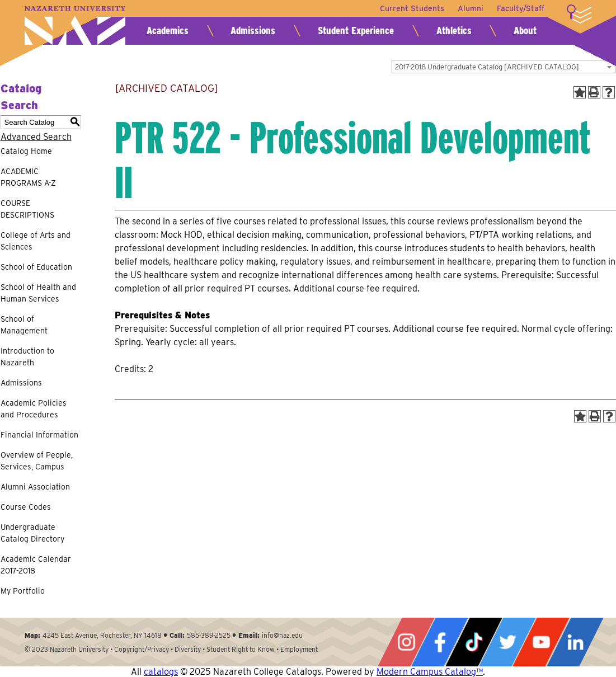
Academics (168, 30)
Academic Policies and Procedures (34, 409)
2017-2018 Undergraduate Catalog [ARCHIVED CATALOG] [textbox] (487, 67)
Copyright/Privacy (142, 649)
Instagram (406, 642)
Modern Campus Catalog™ (430, 672)
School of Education (36, 267)
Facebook (440, 642)
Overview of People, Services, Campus (37, 461)
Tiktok (474, 642)
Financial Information (39, 435)
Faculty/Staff (521, 8)
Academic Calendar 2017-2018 (36, 565)
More (579, 14)
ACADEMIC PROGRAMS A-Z (28, 177)
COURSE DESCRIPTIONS (27, 209)
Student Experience (356, 30)
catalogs (161, 672)
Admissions (253, 30)
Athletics (454, 30)
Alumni (471, 8)
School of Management (24, 325)
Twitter (507, 642)
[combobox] (504, 67)
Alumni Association (35, 487)
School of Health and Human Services (38, 293)
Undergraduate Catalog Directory (32, 533)
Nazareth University (75, 25)
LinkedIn (575, 642)
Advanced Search (36, 137)
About (525, 30)
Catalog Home (26, 151)
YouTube (541, 642)
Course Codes (26, 507)
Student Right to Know (241, 649)
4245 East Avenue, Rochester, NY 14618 (102, 635)
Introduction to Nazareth (27, 357)
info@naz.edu (282, 635)
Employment (299, 649)
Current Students (412, 8)
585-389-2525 (209, 635)
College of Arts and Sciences (36, 241)
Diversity (188, 649)
